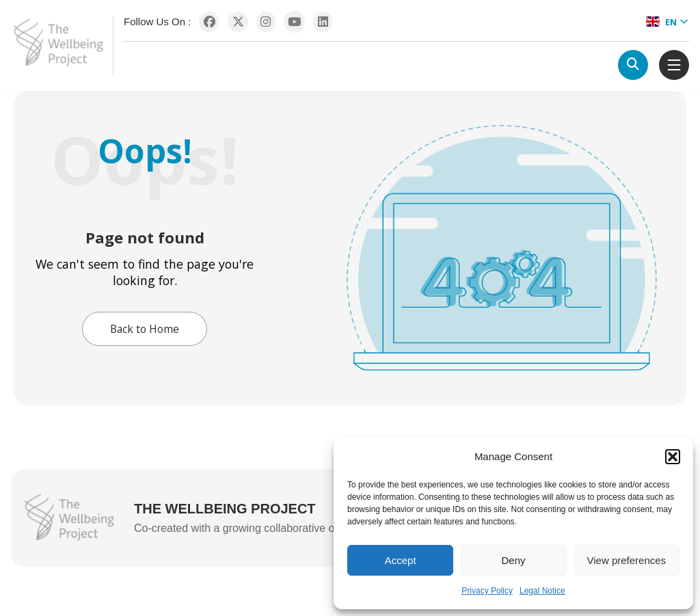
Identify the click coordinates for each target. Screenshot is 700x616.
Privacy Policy (487, 591)
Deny (513, 560)
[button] (673, 457)
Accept (401, 560)
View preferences (627, 560)
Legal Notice (542, 591)
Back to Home (145, 329)
